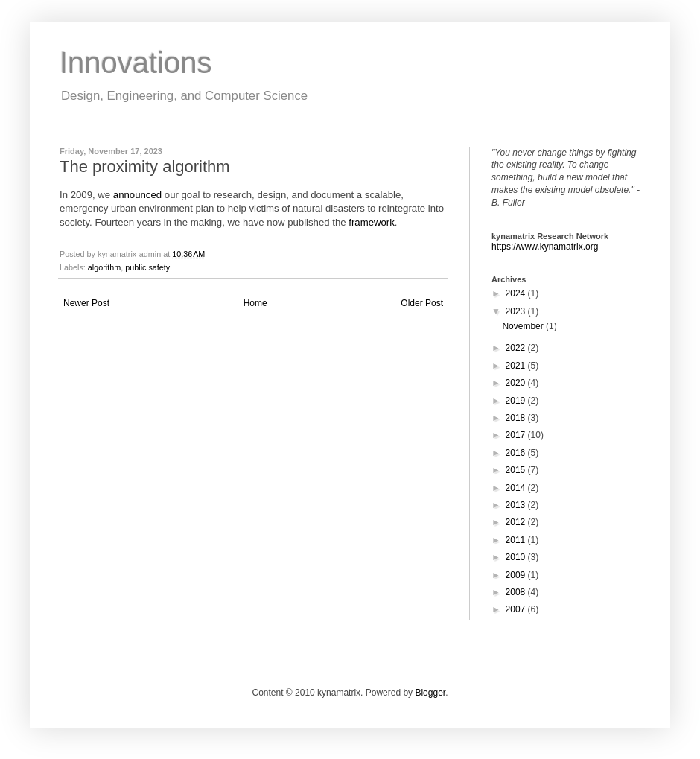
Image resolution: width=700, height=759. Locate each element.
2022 (517, 348)
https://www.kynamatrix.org (545, 247)
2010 (517, 557)
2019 (517, 401)
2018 (517, 418)
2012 (517, 522)
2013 (517, 505)
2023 (517, 311)
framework (372, 222)
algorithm (104, 267)
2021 (517, 366)
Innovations (136, 63)
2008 (517, 592)
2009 (517, 575)
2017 (517, 435)
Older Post (422, 303)
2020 (517, 383)
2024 (517, 293)
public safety (147, 267)
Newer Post (86, 303)
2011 (517, 540)
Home (255, 303)
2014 (517, 488)
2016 (517, 453)
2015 (517, 470)
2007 (517, 609)
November (524, 326)
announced (137, 195)
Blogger (430, 693)
